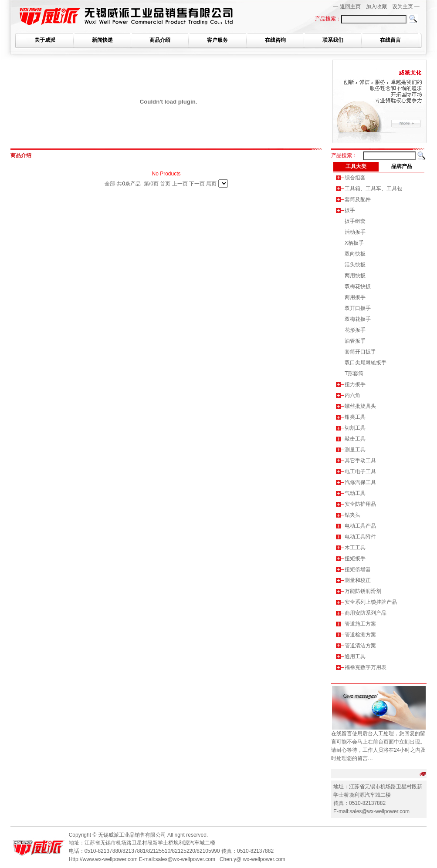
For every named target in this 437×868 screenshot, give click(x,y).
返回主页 (350, 7)
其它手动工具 (360, 461)
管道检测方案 (360, 635)
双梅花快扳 (358, 286)
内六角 (352, 395)
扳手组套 (355, 221)
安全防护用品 (360, 504)
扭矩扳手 (355, 558)
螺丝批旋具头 (360, 406)
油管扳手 (355, 341)
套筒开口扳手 (360, 352)
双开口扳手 (358, 308)
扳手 (350, 210)
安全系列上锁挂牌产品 (371, 602)
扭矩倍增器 (358, 569)
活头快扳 (355, 265)
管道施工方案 (360, 624)
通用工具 (355, 656)
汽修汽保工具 (360, 482)
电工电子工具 (360, 471)
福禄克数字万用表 (366, 667)
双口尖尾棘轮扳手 (366, 363)
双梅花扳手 (358, 319)
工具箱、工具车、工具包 (373, 188)
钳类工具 (355, 417)
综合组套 (355, 178)
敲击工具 (355, 439)
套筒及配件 (358, 199)
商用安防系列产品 (366, 613)
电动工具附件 (360, 537)
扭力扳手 (355, 384)
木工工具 (355, 548)
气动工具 (355, 493)
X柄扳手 (354, 243)
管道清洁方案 (360, 646)
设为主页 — (406, 7)
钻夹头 (352, 515)
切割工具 (355, 428)
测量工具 (355, 450)
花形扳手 (355, 330)
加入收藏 (376, 7)
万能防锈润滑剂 (363, 591)
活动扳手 (355, 232)
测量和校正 (358, 580)
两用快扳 (355, 276)
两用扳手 (355, 297)
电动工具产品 (360, 526)
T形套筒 (354, 373)
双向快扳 (355, 254)
